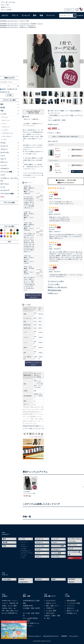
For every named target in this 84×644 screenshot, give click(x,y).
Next (82, 61)
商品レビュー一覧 (73, 611)
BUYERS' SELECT (72, 581)
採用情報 (64, 636)
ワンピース (22, 21)
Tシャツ (5, 117)
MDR (54, 579)
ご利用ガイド (33, 623)
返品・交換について (52, 606)
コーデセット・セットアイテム (9, 179)
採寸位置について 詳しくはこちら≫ (33, 363)
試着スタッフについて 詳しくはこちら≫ (33, 296)
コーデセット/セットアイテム (75, 540)
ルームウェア (5, 190)
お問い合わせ (50, 613)
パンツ (3, 156)
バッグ (3, 175)
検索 (74, 16)
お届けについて (51, 603)
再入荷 (3, 108)
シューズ (3, 165)
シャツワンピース (31, 25)
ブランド (15, 15)
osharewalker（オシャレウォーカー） (9, 21)
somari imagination (24, 581)
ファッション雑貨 (6, 172)
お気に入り (71, 608)
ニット (5, 124)
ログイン (69, 10)
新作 (35, 15)
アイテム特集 (57, 553)
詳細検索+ (81, 15)
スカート (3, 159)
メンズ (3, 187)
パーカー (5, 130)
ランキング (26, 15)
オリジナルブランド (24, 24)
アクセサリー (5, 169)
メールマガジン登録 (73, 603)
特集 (41, 15)
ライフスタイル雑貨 (7, 194)
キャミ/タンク (7, 136)
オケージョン (5, 184)
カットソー (6, 120)
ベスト (5, 140)
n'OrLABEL (33, 24)
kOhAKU (39, 579)
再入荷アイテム (23, 27)
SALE (2, 197)
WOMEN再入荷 (32, 27)
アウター (3, 143)
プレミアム (56, 556)
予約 (2, 111)
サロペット (4, 162)
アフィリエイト (74, 636)
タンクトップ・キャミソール (27, 554)
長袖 (27, 21)
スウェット (6, 127)
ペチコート (4, 149)
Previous (25, 61)
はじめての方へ (51, 601)
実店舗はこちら (72, 613)
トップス (3, 114)
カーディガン (5, 152)
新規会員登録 (71, 601)
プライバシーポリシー (35, 636)
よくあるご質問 (51, 611)
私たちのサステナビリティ (51, 636)
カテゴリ (5, 15)
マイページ (71, 606)
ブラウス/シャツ (8, 133)
